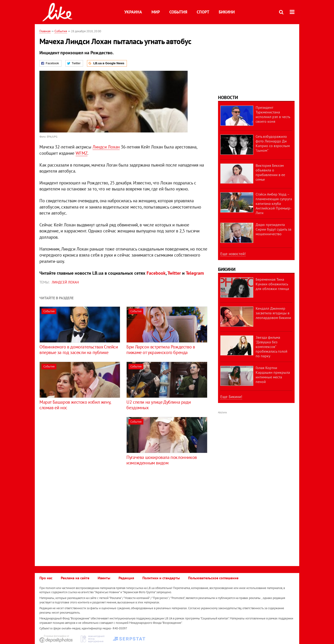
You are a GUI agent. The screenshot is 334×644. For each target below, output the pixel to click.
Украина (133, 12)
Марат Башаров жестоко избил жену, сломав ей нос (75, 405)
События (178, 12)
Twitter (174, 273)
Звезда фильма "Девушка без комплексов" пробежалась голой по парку (271, 347)
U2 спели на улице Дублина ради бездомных (159, 405)
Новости (228, 97)
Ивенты (104, 578)
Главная (45, 31)
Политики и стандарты (161, 578)
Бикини (227, 12)
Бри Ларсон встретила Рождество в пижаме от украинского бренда (161, 350)
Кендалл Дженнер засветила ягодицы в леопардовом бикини (273, 313)
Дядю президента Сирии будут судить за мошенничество (273, 229)
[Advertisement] (78, 449)
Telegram (195, 273)
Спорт (203, 12)
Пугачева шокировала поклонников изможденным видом (162, 460)
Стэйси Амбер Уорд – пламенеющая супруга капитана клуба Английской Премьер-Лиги (274, 203)
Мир (156, 12)
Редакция (126, 578)
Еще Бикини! (231, 397)
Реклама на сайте (75, 578)
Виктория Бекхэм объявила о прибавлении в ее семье (270, 172)
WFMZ (82, 153)
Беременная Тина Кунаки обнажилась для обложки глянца (272, 284)
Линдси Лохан (106, 147)
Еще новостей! (233, 254)
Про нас (46, 578)
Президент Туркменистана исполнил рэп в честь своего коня (273, 114)
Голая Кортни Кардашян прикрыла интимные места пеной (273, 375)
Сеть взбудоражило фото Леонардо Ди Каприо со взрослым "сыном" (273, 143)
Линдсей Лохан (65, 282)
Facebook (156, 273)
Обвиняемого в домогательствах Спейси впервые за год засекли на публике (79, 350)
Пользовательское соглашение (213, 578)
